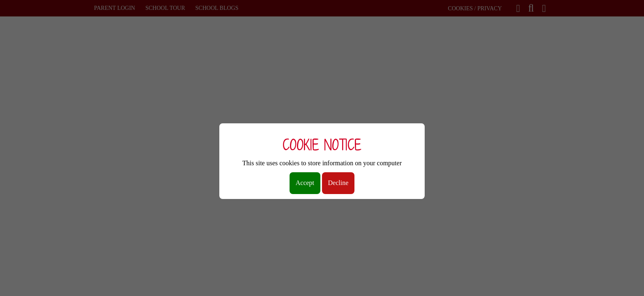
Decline (338, 183)
